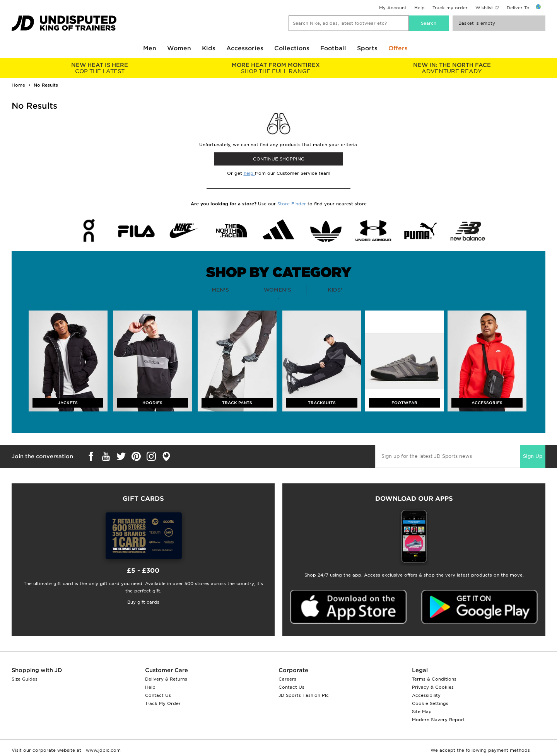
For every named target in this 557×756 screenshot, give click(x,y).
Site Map (422, 712)
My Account (393, 8)
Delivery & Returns (166, 679)
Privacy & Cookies (433, 687)
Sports (367, 48)
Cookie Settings (430, 703)
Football (333, 48)
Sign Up (533, 456)
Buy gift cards (143, 602)
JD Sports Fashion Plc (304, 695)
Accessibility (426, 695)
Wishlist (484, 8)
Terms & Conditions (434, 679)
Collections (292, 48)
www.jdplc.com (103, 750)
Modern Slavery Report (438, 720)
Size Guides (25, 679)
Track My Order (163, 703)
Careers (287, 679)
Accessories (245, 48)
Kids (209, 48)
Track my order (450, 8)
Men (150, 48)
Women (179, 48)
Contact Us (158, 695)
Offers (398, 48)
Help (419, 8)
